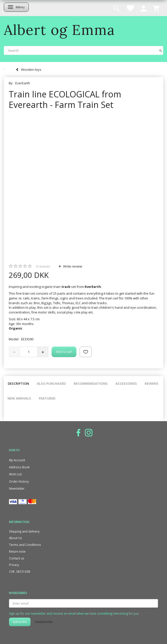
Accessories (126, 383)
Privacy (14, 565)
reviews (43, 266)
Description (18, 383)
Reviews (152, 383)
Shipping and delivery (24, 531)
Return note (17, 551)
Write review (72, 266)
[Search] (161, 50)
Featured (47, 398)
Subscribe (20, 622)
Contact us (17, 558)
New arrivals (19, 398)
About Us (16, 538)
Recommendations (91, 383)
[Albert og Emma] (59, 30)
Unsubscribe (44, 622)
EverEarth (23, 83)
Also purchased (51, 383)
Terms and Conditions (25, 545)
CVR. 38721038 (20, 571)
